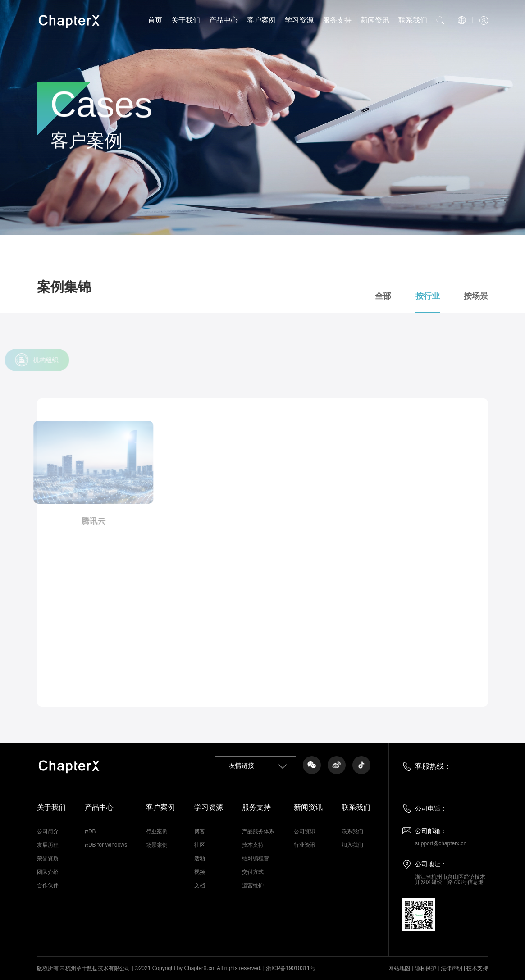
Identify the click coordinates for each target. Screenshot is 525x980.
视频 (200, 872)
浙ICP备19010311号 (290, 968)
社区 (200, 845)
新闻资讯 (375, 20)
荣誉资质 (48, 858)
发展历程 (48, 845)
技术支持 (253, 845)
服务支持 (337, 20)
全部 (393, 296)
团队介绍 (48, 872)
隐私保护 (425, 968)
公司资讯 (305, 831)
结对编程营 (256, 858)
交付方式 (253, 872)
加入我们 (352, 845)
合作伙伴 (48, 885)
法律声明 (452, 968)
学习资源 (299, 20)
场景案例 (157, 845)
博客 (200, 831)
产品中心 (224, 20)
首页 (155, 20)
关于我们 (186, 20)
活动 (200, 858)
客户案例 (261, 20)
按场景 (487, 296)
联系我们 (413, 20)
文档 (200, 885)
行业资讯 (305, 845)
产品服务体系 (258, 831)
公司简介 (48, 831)
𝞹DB (90, 831)
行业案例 (157, 831)
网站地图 (399, 968)
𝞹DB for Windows (106, 845)
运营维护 (253, 885)
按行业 (438, 296)
